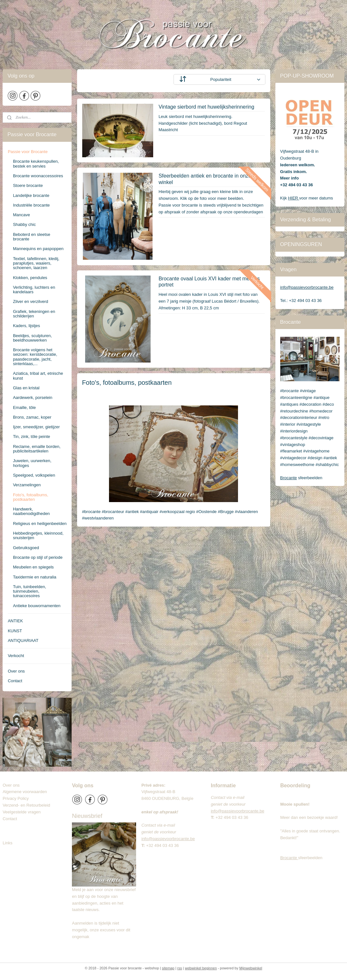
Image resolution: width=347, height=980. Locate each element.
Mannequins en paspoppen (38, 249)
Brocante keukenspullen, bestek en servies (36, 164)
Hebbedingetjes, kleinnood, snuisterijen (38, 535)
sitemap (168, 968)
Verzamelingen (27, 485)
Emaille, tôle (24, 408)
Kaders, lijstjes (26, 326)
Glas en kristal (26, 388)
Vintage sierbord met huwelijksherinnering (206, 107)
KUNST (15, 631)
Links (7, 843)
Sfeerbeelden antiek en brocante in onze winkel (205, 179)
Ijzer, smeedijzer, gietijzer (36, 427)
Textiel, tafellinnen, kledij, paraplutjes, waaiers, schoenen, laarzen (36, 263)
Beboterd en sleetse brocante (32, 237)
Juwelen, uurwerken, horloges (32, 463)
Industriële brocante (31, 205)
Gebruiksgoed (26, 548)
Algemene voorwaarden (25, 792)
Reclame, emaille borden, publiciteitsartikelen (37, 449)
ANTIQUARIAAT (23, 640)
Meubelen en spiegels (33, 567)
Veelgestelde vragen (22, 812)
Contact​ (12, 819)
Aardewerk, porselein (33, 398)
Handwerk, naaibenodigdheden (31, 511)
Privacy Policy (16, 798)
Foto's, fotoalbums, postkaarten (30, 497)
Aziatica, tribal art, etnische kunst (38, 376)
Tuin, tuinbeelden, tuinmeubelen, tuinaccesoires (30, 591)
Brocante (289, 478)
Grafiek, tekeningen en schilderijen (34, 314)
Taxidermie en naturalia (35, 577)
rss (180, 968)
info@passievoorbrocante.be (307, 287)
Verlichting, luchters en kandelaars (34, 290)
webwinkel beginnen (201, 968)
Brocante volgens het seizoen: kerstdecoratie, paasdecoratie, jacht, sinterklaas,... (35, 357)
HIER (294, 198)
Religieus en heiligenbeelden (40, 524)
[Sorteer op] (219, 79)
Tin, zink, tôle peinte (31, 437)
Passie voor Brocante (28, 152)
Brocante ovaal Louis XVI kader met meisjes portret (209, 282)
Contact (15, 681)
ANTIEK (15, 621)
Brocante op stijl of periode (38, 557)
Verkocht (16, 656)
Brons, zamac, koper (32, 417)
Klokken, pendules (30, 278)
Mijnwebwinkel (251, 968)
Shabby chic (24, 224)
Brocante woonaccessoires (38, 176)
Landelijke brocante (31, 195)
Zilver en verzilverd (30, 301)
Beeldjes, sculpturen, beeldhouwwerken (32, 338)
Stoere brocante (28, 185)
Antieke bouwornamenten (37, 606)
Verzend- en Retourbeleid (26, 805)
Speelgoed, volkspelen (34, 475)
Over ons (16, 671)
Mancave (21, 215)
